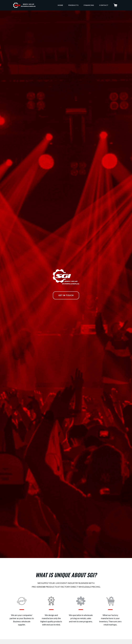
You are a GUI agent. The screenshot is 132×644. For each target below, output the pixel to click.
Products (73, 5)
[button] (116, 5)
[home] (24, 5)
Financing (89, 5)
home (60, 5)
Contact (104, 5)
